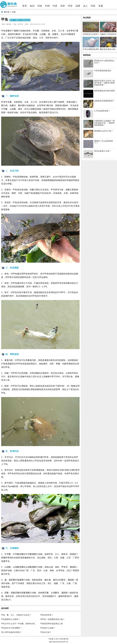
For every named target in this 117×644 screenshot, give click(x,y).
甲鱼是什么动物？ (48, 628)
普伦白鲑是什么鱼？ (103, 151)
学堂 (70, 6)
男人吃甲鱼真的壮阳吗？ (11, 632)
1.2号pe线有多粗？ (102, 111)
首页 (25, 6)
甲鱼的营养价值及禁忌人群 (52, 624)
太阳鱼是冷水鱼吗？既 (92, 34)
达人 (85, 6)
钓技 (40, 6)
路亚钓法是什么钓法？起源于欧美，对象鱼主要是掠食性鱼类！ (104, 83)
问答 (93, 6)
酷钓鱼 (7, 12)
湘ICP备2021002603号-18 (58, 642)
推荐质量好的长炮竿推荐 (104, 91)
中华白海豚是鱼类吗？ (92, 49)
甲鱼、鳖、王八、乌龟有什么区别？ (16, 615)
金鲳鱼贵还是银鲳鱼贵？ (104, 101)
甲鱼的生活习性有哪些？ (11, 628)
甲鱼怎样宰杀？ (47, 615)
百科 (63, 6)
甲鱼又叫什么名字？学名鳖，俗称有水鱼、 (19, 624)
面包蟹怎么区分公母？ (104, 131)
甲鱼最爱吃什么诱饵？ (11, 619)
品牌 (78, 6)
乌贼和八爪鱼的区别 (108, 34)
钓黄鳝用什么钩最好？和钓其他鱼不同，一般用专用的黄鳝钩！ (104, 123)
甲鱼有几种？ (46, 632)
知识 (32, 6)
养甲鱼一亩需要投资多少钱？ (53, 619)
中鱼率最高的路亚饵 (103, 71)
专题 (101, 6)
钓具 (55, 6)
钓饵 (47, 6)
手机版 (51, 639)
